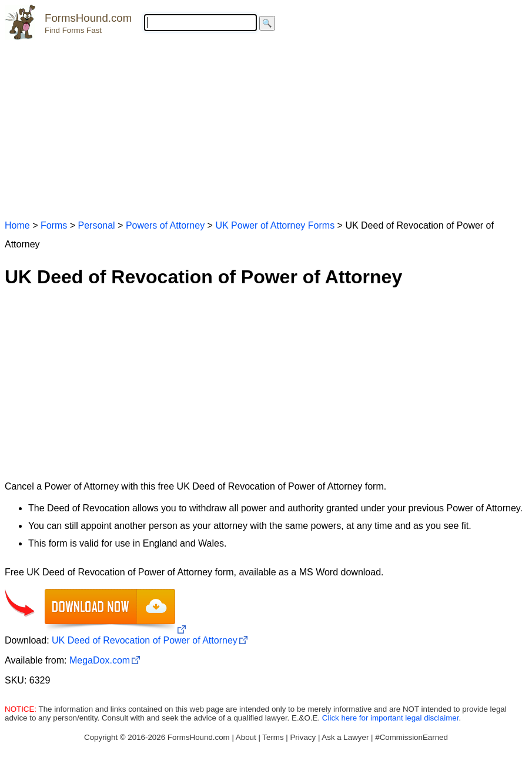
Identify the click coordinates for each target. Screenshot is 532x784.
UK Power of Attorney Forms (275, 225)
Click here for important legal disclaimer (391, 718)
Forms (54, 225)
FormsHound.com (88, 18)
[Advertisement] (266, 125)
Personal (96, 225)
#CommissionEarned (411, 737)
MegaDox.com (100, 660)
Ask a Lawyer (345, 737)
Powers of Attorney (165, 225)
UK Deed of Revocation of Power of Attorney (145, 640)
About (246, 737)
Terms (273, 737)
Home (17, 225)
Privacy (303, 737)
